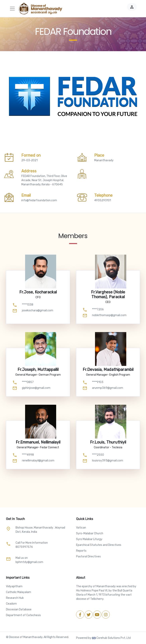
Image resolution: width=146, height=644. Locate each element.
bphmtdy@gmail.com (29, 562)
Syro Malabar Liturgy (89, 539)
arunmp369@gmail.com (108, 388)
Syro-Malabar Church (90, 533)
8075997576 (24, 547)
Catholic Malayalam (19, 592)
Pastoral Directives (88, 557)
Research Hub (15, 598)
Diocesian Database (19, 609)
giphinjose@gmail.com (36, 388)
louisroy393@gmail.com (108, 461)
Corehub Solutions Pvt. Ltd (111, 638)
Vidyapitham (14, 586)
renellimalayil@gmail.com (38, 461)
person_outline (132, 7)
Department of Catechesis (23, 615)
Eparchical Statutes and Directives (99, 545)
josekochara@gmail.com (38, 310)
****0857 (28, 382)
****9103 (98, 382)
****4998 (28, 455)
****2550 (98, 455)
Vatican (81, 528)
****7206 (98, 309)
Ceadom (11, 604)
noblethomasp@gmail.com (109, 315)
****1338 (28, 305)
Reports (81, 551)
